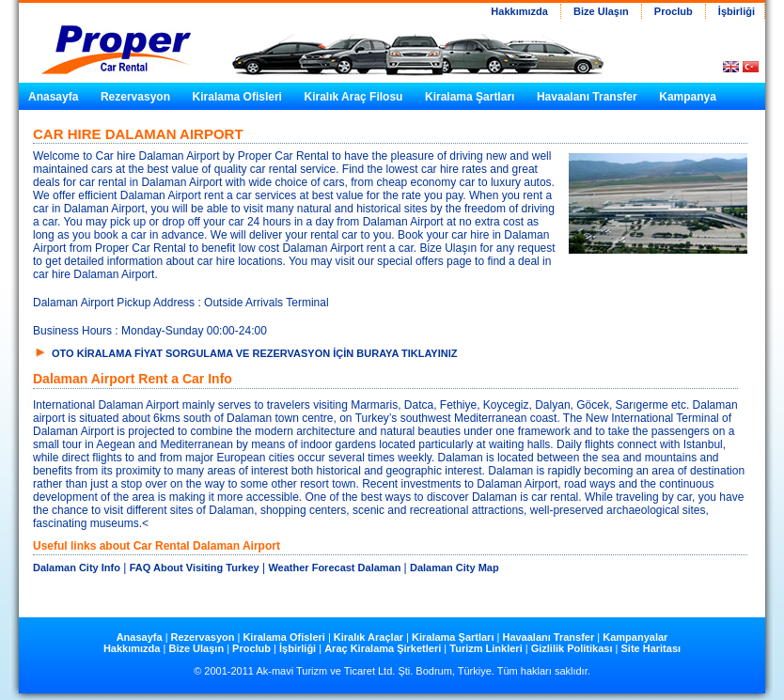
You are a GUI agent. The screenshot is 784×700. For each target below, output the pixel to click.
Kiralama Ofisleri (237, 97)
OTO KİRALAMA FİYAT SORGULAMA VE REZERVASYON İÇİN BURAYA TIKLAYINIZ (255, 353)
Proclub (674, 11)
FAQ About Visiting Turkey (195, 568)
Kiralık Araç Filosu (354, 97)
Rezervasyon (135, 97)
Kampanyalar (635, 637)
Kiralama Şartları (470, 97)
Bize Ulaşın (601, 11)
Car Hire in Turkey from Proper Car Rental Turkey (108, 39)
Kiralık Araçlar (370, 637)
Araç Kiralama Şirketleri (383, 648)
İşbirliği (735, 11)
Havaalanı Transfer (587, 97)
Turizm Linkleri (486, 648)
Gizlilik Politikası (572, 648)
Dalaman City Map (455, 568)
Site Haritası (651, 648)
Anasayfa (53, 97)
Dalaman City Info (77, 568)
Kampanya (688, 97)
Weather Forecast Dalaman (336, 568)
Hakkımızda (519, 11)
